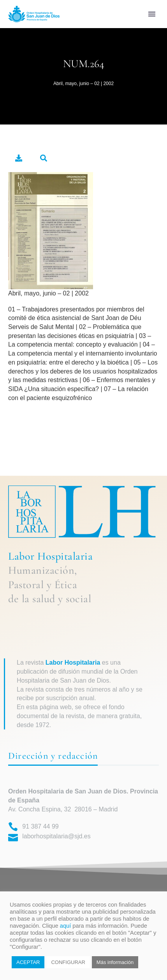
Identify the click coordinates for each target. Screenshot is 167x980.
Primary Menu (152, 14)
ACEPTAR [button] (28, 962)
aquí (66, 926)
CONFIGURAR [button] (68, 962)
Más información (115, 962)
